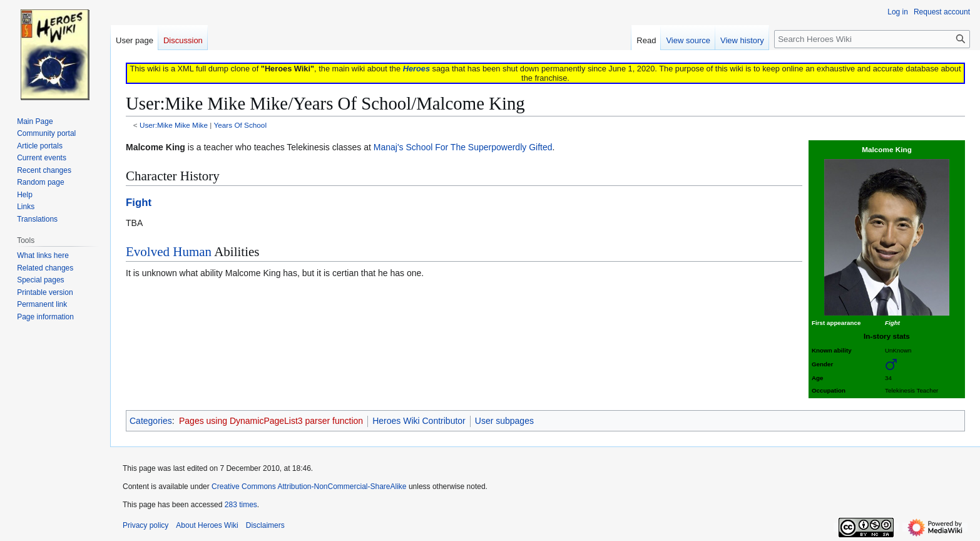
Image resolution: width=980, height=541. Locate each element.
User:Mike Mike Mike (174, 125)
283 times (241, 505)
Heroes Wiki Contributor (419, 421)
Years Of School (240, 125)
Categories (151, 421)
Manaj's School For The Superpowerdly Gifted (463, 147)
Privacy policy (145, 525)
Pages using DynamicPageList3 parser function (271, 421)
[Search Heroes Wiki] (872, 39)
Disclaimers (265, 525)
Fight (139, 203)
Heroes (416, 69)
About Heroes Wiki (207, 525)
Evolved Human (169, 252)
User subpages (504, 421)
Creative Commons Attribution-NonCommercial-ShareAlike (309, 487)
